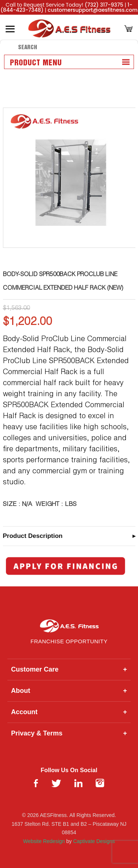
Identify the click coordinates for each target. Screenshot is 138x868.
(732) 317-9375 (104, 5)
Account (69, 712)
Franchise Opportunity (69, 641)
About (69, 691)
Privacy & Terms (69, 733)
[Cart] (128, 29)
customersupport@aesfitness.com (93, 10)
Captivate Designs (94, 841)
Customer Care (69, 670)
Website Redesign (44, 841)
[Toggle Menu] (10, 29)
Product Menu (36, 63)
